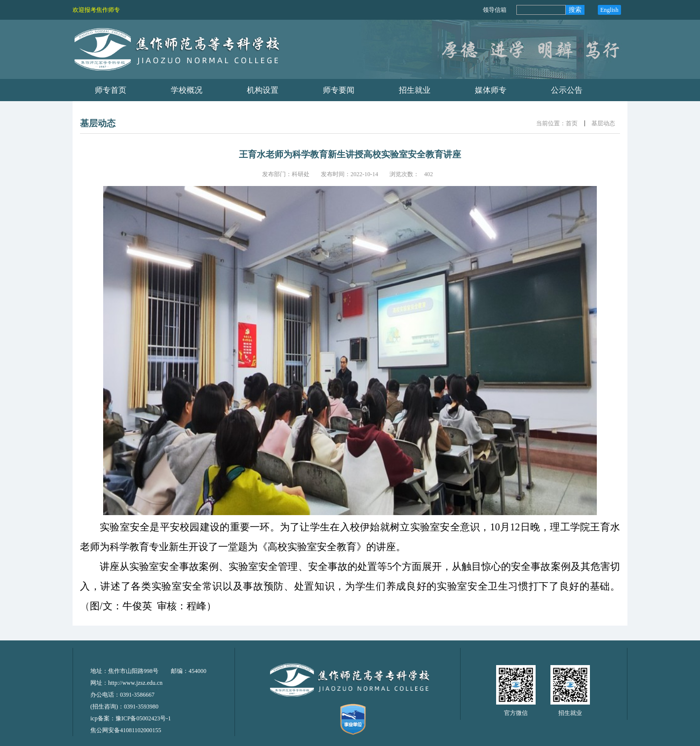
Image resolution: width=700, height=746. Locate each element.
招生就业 (570, 713)
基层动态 (603, 123)
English (609, 10)
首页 (572, 123)
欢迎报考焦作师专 (96, 10)
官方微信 (516, 713)
